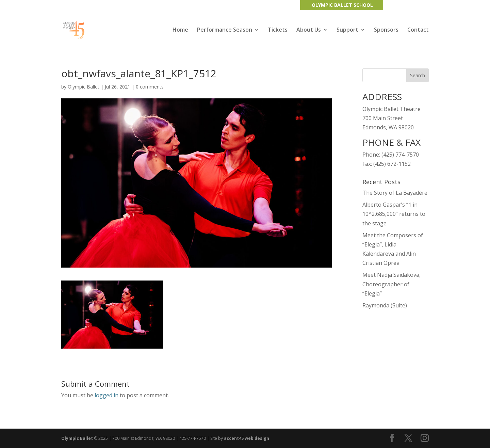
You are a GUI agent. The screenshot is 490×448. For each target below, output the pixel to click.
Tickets (278, 30)
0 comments (150, 87)
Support (347, 30)
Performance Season (225, 30)
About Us (309, 30)
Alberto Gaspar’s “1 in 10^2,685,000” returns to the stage (394, 214)
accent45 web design (247, 438)
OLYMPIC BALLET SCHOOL (342, 5)
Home (180, 30)
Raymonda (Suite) (385, 305)
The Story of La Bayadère (395, 193)
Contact (418, 30)
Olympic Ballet (84, 87)
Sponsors (386, 30)
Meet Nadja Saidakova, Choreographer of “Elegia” (391, 284)
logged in (107, 395)
